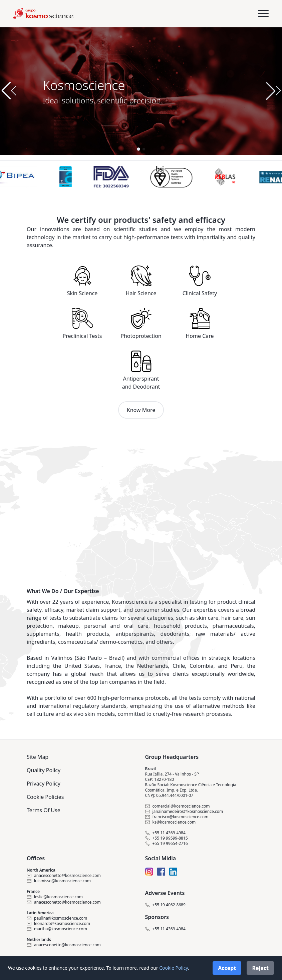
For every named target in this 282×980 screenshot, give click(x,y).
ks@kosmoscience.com (171, 822)
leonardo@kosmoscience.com (58, 924)
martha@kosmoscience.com (57, 929)
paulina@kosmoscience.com (57, 918)
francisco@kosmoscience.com (177, 817)
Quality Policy (44, 770)
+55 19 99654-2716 (167, 844)
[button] (273, 91)
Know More (141, 410)
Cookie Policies (45, 797)
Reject (260, 968)
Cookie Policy (174, 968)
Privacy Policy (44, 784)
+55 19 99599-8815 (167, 838)
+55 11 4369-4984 (165, 833)
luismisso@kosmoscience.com (59, 881)
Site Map (38, 757)
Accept (227, 968)
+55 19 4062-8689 (165, 905)
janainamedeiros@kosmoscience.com (184, 812)
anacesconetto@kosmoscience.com (64, 876)
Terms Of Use (44, 810)
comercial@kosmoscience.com (178, 806)
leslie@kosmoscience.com (55, 897)
